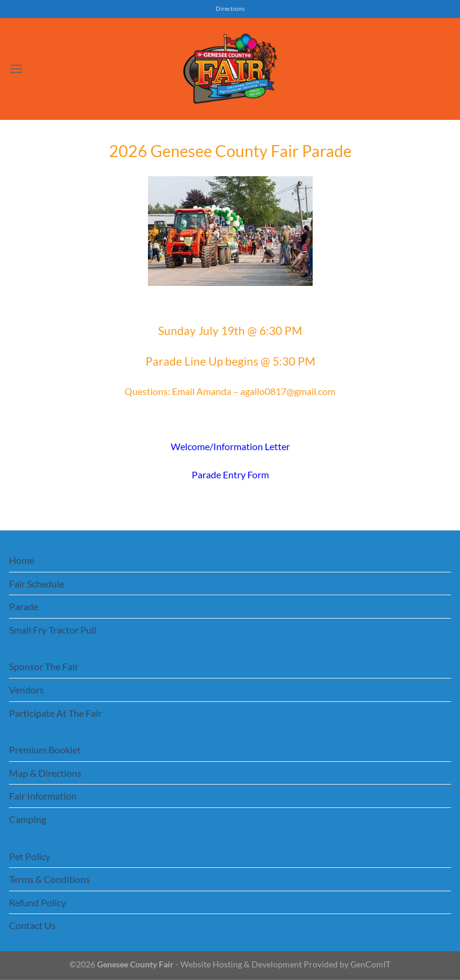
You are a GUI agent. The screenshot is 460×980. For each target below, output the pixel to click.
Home (22, 560)
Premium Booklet (45, 750)
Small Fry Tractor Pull (53, 630)
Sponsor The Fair (44, 666)
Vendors (26, 690)
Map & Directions (45, 773)
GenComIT (370, 964)
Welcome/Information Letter (230, 446)
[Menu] (16, 69)
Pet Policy (30, 856)
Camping (28, 819)
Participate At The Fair (55, 713)
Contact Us (32, 925)
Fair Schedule (37, 584)
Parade (24, 606)
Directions (230, 9)
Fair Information (43, 796)
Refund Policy (37, 902)
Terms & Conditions (49, 879)
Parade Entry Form (230, 474)
